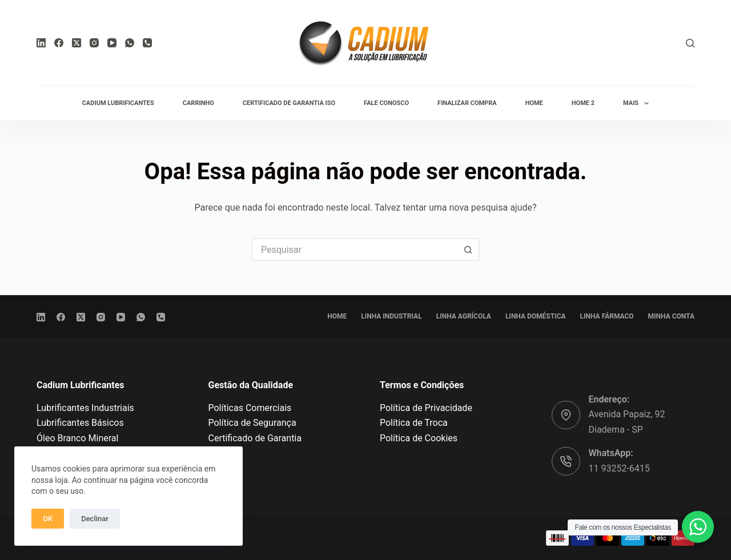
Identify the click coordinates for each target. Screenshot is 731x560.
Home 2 (583, 103)
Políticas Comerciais (250, 408)
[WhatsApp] (130, 43)
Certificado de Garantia (255, 438)
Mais (638, 103)
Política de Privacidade (426, 408)
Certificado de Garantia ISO (289, 103)
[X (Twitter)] (77, 43)
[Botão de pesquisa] (468, 249)
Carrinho (198, 103)
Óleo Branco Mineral (77, 438)
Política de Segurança (252, 423)
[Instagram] (94, 43)
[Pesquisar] (690, 43)
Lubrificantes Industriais (85, 408)
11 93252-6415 (619, 468)
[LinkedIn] (41, 43)
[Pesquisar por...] (354, 249)
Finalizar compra (467, 103)
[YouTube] (112, 43)
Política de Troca (414, 423)
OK (48, 519)
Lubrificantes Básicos (80, 423)
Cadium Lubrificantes (118, 103)
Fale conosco (386, 103)
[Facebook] (59, 43)
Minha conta (671, 316)
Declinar (95, 519)
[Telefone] (147, 43)
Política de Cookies (419, 438)
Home (534, 103)
